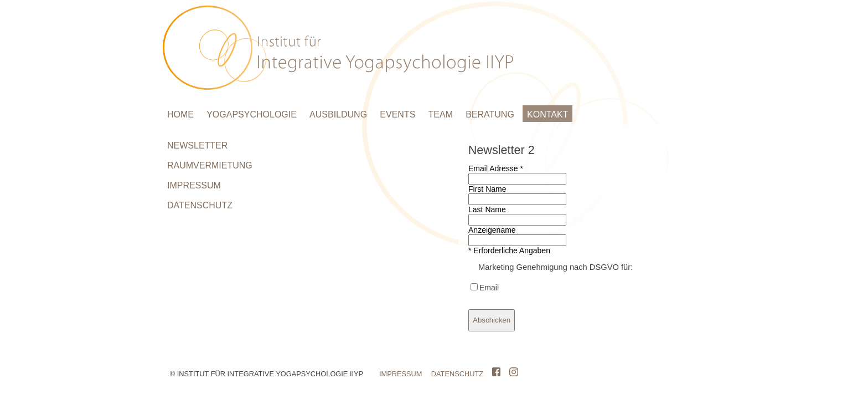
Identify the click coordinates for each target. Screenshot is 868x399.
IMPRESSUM (194, 185)
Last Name (487, 209)
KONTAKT (547, 114)
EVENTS (397, 114)
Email (489, 288)
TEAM (441, 114)
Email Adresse (496, 168)
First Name (487, 189)
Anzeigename (492, 230)
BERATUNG (490, 114)
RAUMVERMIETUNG (210, 165)
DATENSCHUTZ (200, 205)
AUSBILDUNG (338, 114)
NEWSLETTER (197, 145)
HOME (180, 114)
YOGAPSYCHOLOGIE (252, 114)
